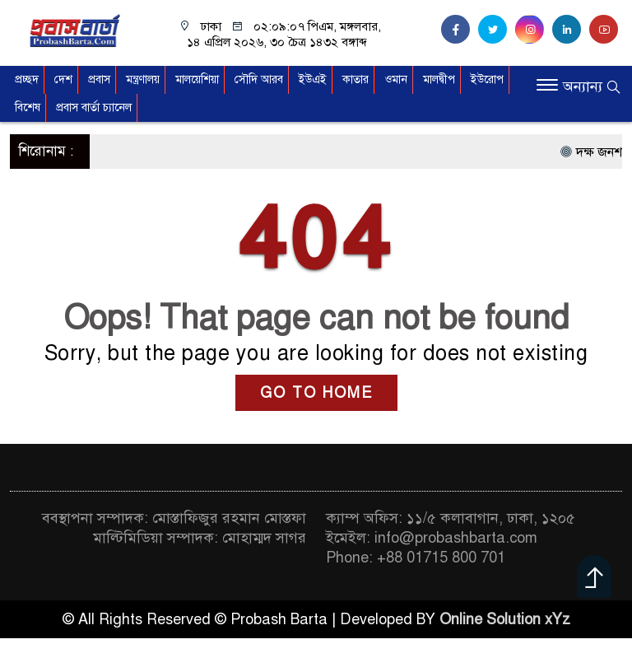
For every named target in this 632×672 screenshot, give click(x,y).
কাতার (355, 79)
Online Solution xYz (505, 619)
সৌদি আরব (259, 79)
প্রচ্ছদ (27, 79)
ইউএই (313, 79)
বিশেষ (28, 107)
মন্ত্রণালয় (143, 79)
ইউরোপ (487, 79)
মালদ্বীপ (439, 79)
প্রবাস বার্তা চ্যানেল (94, 107)
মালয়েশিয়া (197, 79)
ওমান (396, 79)
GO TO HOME (316, 393)
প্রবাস (99, 79)
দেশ (63, 79)
